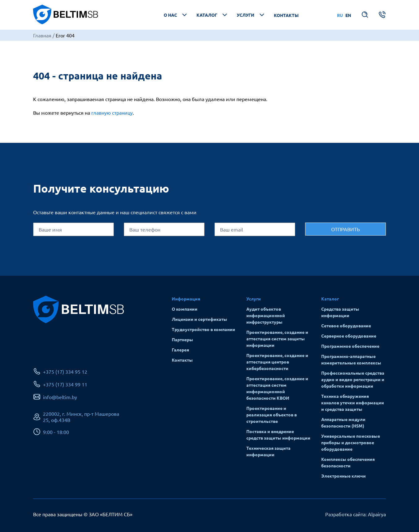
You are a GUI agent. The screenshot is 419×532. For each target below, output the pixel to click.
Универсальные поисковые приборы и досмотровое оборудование (351, 442)
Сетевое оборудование (346, 326)
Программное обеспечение (350, 346)
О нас (176, 15)
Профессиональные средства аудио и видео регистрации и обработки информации (353, 379)
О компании (185, 309)
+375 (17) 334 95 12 (65, 372)
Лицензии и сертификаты (199, 319)
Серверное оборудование (349, 336)
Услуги (251, 15)
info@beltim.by (60, 397)
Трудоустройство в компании (203, 329)
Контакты (286, 15)
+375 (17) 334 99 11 (65, 384)
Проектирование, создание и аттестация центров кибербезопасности (277, 362)
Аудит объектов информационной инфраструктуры (266, 315)
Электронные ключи (343, 476)
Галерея (180, 350)
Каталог (212, 15)
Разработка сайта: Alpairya (356, 514)
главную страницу (112, 113)
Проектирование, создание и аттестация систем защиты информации (277, 338)
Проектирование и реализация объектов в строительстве (272, 415)
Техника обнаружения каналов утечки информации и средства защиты (353, 402)
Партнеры (182, 339)
